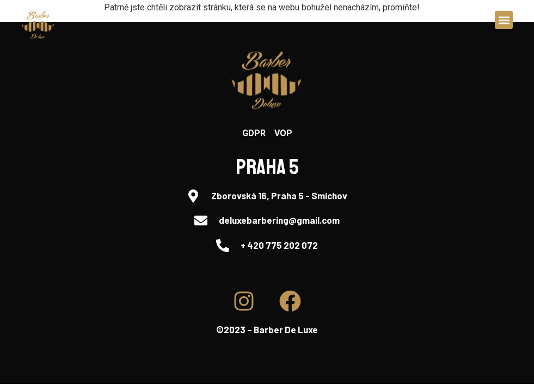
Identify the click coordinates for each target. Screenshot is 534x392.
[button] (504, 20)
